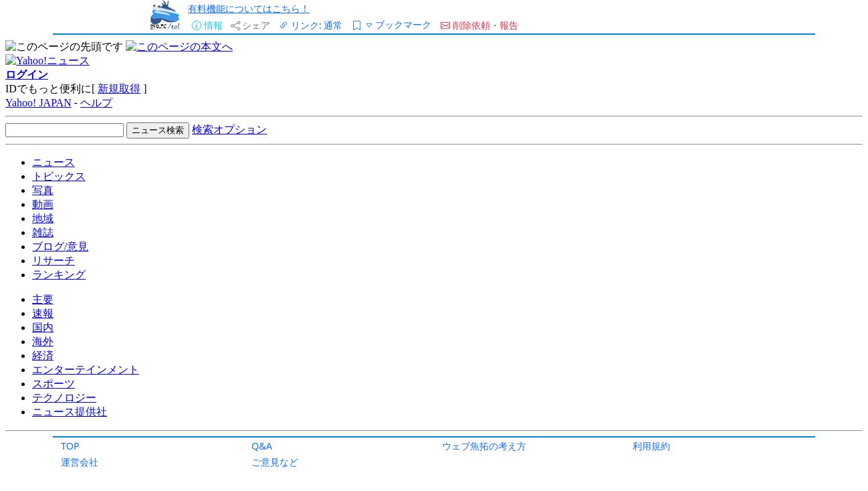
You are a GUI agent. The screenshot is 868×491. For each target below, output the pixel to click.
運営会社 (80, 462)
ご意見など (275, 462)
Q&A (262, 446)
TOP (70, 446)
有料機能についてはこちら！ (249, 8)
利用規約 (651, 446)
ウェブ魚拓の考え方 (484, 446)
